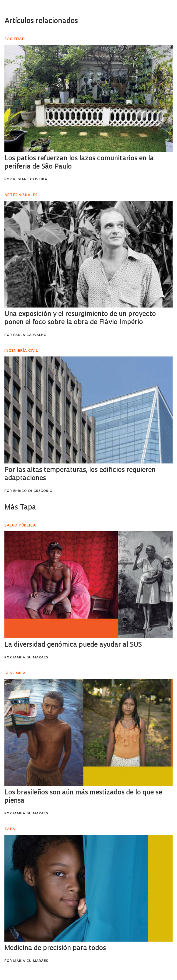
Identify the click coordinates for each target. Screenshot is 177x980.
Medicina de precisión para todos (55, 948)
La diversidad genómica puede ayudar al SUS (73, 645)
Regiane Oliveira (30, 180)
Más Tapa (20, 508)
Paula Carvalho (30, 335)
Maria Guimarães (31, 658)
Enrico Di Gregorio (33, 491)
